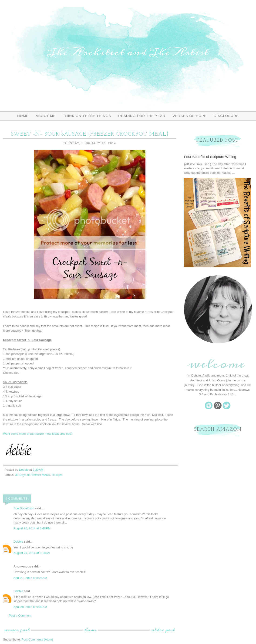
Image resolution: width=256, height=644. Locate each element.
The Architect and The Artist (128, 52)
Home (23, 116)
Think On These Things (87, 116)
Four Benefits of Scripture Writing (210, 157)
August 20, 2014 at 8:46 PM (32, 528)
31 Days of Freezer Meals (33, 475)
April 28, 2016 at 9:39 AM (30, 607)
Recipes (57, 475)
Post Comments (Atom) (37, 639)
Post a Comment (20, 616)
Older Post (163, 630)
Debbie (18, 542)
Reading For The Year (142, 116)
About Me (46, 116)
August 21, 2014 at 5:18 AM (32, 553)
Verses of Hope (190, 116)
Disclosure (226, 116)
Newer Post (17, 630)
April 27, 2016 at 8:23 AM (30, 578)
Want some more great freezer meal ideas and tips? (38, 434)
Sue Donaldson (24, 508)
